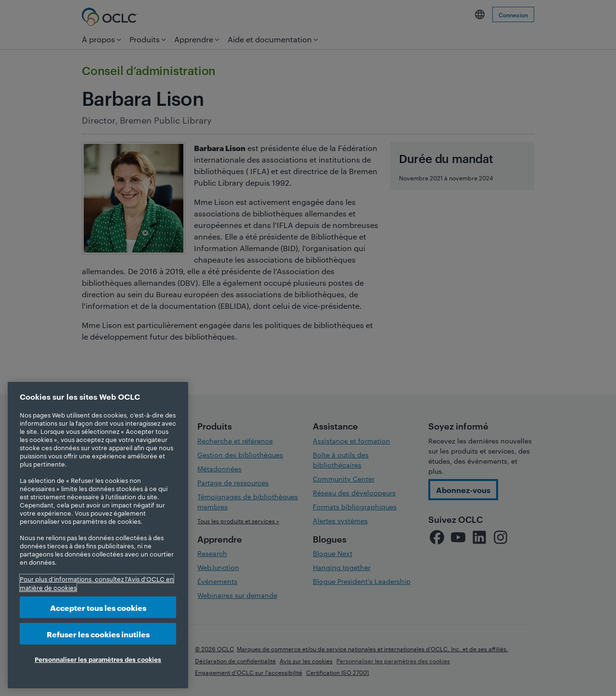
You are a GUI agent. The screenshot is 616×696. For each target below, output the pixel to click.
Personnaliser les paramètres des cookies (98, 659)
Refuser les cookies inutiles (98, 634)
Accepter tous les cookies (98, 607)
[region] (98, 535)
